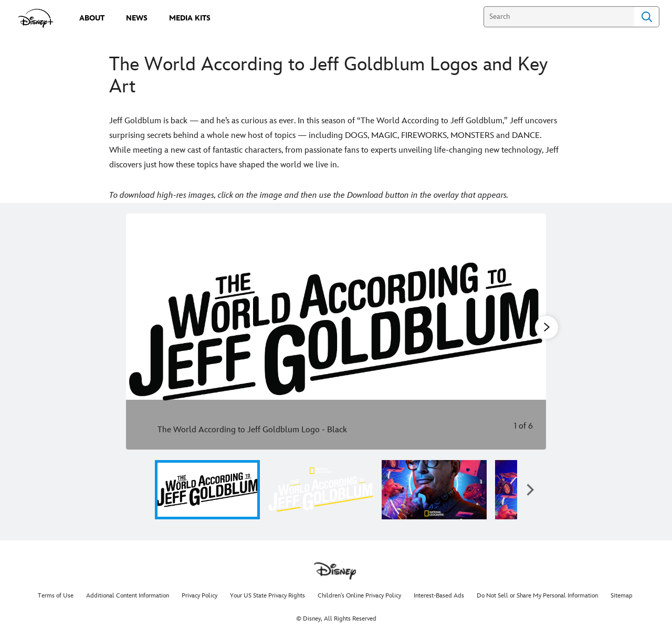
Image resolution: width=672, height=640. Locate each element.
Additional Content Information (128, 596)
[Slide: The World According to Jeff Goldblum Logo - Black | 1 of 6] (336, 332)
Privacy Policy (199, 596)
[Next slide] (530, 332)
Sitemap (622, 596)
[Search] (559, 17)
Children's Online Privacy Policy (359, 596)
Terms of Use (56, 596)
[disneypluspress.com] (36, 18)
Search (647, 17)
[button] (530, 490)
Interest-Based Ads (439, 596)
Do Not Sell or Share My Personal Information (537, 596)
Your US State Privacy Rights (267, 596)
